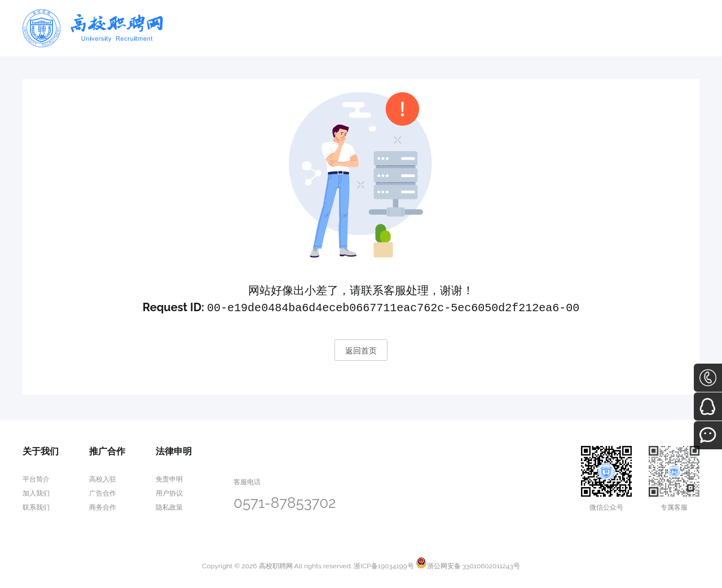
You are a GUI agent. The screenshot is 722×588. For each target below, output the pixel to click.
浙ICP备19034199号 (384, 565)
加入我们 (36, 492)
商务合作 (103, 506)
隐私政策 (169, 506)
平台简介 (36, 478)
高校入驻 (103, 478)
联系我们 (36, 506)
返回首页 (361, 350)
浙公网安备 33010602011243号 (468, 565)
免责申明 (169, 478)
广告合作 (103, 492)
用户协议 (169, 492)
